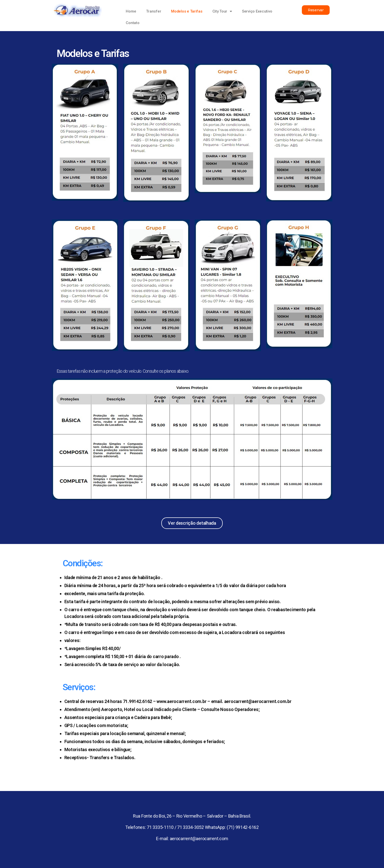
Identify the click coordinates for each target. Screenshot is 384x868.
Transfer (154, 11)
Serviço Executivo (257, 11)
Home (131, 11)
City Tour (222, 11)
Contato (133, 23)
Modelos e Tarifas (187, 11)
